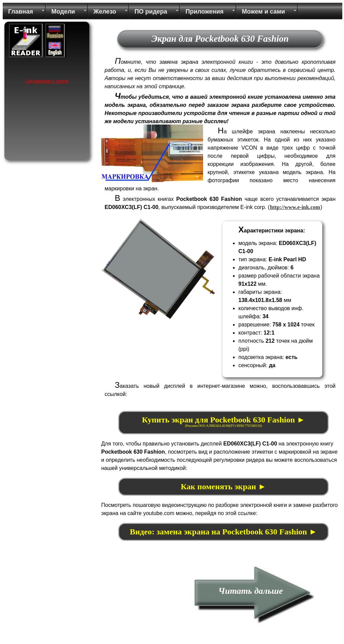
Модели (63, 12)
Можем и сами (263, 12)
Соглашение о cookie (47, 81)
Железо (105, 12)
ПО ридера (151, 12)
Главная (21, 12)
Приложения (204, 12)
